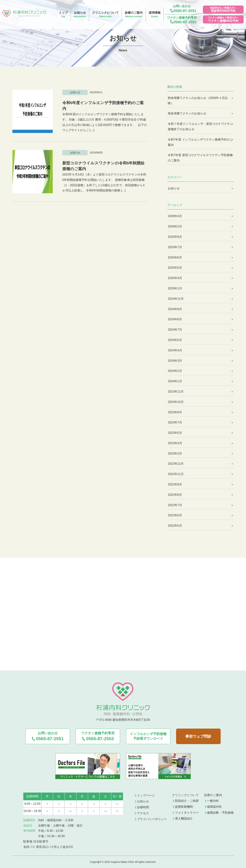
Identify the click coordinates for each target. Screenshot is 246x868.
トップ (63, 15)
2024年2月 (175, 371)
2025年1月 (175, 288)
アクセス (143, 813)
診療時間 (143, 807)
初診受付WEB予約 (223, 11)
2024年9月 (175, 309)
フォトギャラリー (187, 813)
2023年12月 (176, 392)
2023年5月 (175, 433)
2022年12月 (176, 464)
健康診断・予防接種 (220, 813)
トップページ (146, 795)
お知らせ (80, 15)
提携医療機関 (184, 807)
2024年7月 (175, 330)
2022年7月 (175, 505)
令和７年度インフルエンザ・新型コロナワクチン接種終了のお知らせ (200, 126)
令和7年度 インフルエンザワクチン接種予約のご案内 (200, 142)
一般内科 (213, 801)
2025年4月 (175, 278)
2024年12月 (176, 299)
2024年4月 (175, 350)
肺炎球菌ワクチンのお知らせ (187, 113)
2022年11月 (176, 474)
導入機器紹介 (184, 819)
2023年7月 (175, 422)
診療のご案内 (134, 15)
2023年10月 (176, 402)
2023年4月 (175, 443)
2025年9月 (175, 237)
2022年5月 (175, 526)
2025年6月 (175, 257)
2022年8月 (175, 495)
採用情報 (155, 15)
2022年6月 (175, 515)
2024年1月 (175, 381)
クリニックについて (105, 15)
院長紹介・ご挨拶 (187, 801)
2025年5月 (175, 268)
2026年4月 (175, 216)
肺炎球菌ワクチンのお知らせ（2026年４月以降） (198, 101)
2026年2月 (175, 226)
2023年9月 (175, 412)
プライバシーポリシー (152, 819)
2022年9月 (175, 484)
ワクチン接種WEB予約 (223, 21)
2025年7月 (175, 247)
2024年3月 (175, 361)
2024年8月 (175, 319)
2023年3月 (175, 454)
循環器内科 (214, 807)
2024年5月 (175, 340)
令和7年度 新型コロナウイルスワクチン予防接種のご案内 (200, 158)
